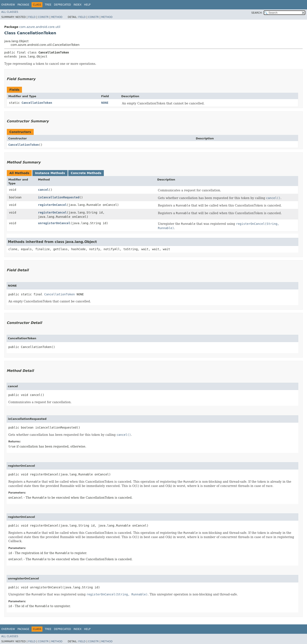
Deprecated (62, 5)
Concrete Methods (86, 173)
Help (87, 5)
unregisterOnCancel (54, 223)
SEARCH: (257, 13)
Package (23, 5)
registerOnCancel (52, 205)
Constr (43, 17)
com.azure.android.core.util (40, 27)
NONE (105, 103)
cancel (43, 190)
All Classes (10, 12)
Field (32, 17)
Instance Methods (50, 173)
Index (78, 5)
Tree (48, 5)
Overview (8, 5)
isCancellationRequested (59, 197)
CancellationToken (37, 103)
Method (57, 17)
